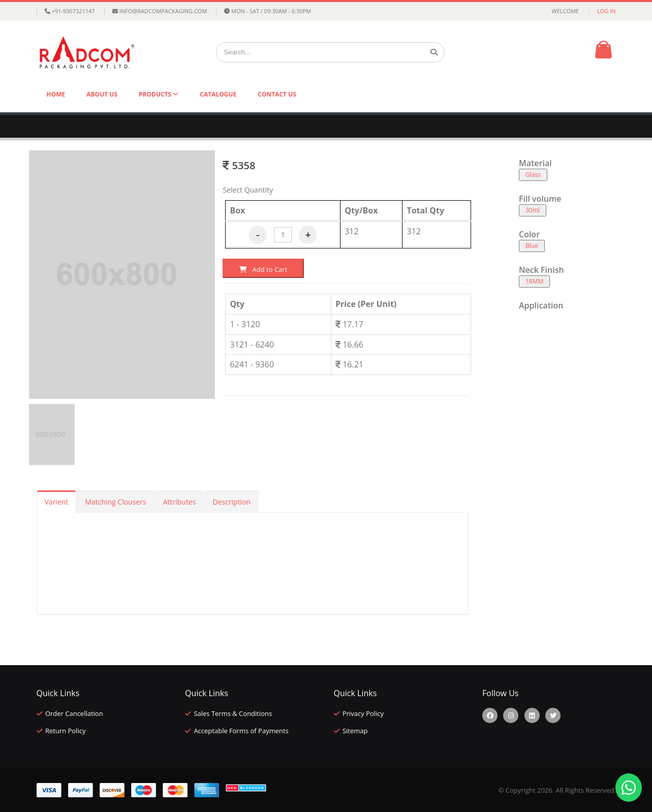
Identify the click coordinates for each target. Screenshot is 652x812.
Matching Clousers (115, 502)
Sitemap (355, 731)
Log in (607, 11)
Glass (533, 175)
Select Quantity (248, 190)
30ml (533, 210)
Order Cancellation (74, 713)
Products (156, 94)
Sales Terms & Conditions (233, 713)
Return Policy (66, 731)
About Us (102, 94)
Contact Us (277, 94)
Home (56, 94)
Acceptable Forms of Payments (241, 731)
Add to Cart (263, 269)
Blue (532, 246)
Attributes (180, 502)
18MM (534, 281)
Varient (57, 502)
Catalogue (218, 94)
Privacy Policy (363, 713)
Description (231, 502)
